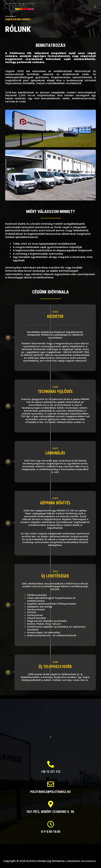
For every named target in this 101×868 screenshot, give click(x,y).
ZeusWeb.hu (88, 861)
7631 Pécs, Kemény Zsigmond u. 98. (50, 812)
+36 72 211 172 (51, 772)
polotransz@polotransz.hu (50, 792)
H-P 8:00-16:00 (51, 832)
